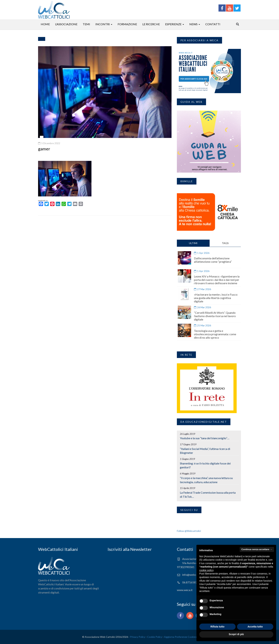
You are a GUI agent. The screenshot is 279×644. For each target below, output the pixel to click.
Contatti (213, 24)
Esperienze (173, 24)
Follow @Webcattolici (189, 531)
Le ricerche (151, 24)
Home (45, 24)
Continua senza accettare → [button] (257, 549)
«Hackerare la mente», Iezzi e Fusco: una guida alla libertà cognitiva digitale (216, 298)
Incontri (103, 24)
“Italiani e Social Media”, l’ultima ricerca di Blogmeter (205, 451)
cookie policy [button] (206, 570)
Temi (86, 24)
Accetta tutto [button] (255, 627)
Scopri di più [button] (236, 634)
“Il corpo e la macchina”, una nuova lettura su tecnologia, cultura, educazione (206, 480)
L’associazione (66, 24)
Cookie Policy (155, 637)
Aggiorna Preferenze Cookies (180, 637)
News (193, 24)
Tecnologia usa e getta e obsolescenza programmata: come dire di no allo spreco (215, 334)
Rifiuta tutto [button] (218, 627)
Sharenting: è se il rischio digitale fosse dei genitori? (205, 465)
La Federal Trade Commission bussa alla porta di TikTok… (208, 495)
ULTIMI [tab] (193, 243)
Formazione (127, 24)
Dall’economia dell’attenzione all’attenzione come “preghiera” (213, 260)
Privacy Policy (138, 637)
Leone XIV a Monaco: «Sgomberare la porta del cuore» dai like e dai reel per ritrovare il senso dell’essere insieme (217, 280)
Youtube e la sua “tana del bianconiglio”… (205, 438)
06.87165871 (190, 582)
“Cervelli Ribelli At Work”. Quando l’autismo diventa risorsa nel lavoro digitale (215, 316)
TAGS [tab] (225, 243)
